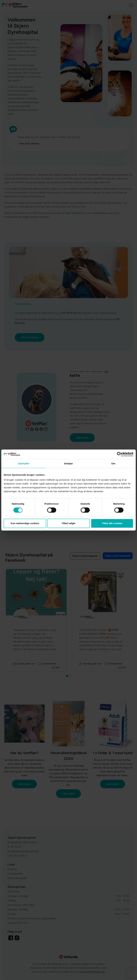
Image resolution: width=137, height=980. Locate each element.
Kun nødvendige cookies (25, 523)
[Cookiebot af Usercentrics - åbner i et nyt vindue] (119, 454)
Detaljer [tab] (68, 463)
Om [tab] (113, 463)
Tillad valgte (68, 523)
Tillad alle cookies (112, 523)
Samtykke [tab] (24, 463)
